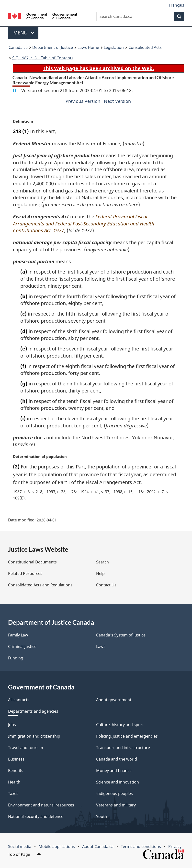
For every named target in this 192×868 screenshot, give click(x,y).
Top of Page (25, 854)
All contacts (19, 700)
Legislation (114, 47)
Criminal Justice (22, 646)
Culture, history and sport (120, 725)
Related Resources (25, 573)
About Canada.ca (98, 847)
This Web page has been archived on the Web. (98, 68)
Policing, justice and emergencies (127, 736)
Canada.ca (18, 47)
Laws (101, 646)
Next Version (117, 101)
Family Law (18, 635)
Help (100, 573)
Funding (16, 658)
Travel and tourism (26, 748)
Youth (102, 816)
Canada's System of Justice (121, 635)
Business (16, 759)
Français (176, 5)
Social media (20, 847)
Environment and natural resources (41, 805)
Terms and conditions (141, 847)
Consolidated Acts (145, 47)
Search (102, 562)
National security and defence (36, 816)
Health (14, 782)
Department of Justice (53, 47)
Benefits (16, 771)
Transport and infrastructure (123, 748)
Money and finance (114, 771)
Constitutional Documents (32, 562)
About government (114, 700)
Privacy (175, 847)
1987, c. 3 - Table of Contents (43, 58)
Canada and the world (117, 759)
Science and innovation (118, 782)
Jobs (12, 725)
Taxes (13, 794)
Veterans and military (116, 805)
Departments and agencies (33, 711)
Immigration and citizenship (34, 736)
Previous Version (83, 101)
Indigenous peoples (114, 794)
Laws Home (88, 47)
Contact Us (106, 585)
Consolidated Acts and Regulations (40, 585)
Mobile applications (57, 847)
